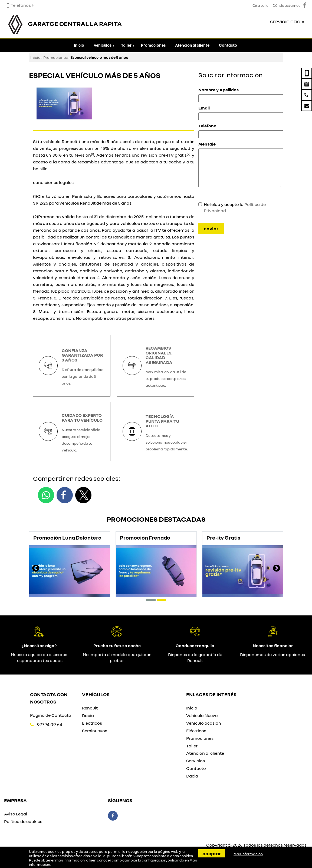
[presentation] (36, 569)
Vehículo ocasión (204, 723)
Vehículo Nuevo (202, 715)
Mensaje (207, 144)
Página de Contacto (51, 715)
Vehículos (103, 45)
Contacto (228, 45)
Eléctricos (92, 723)
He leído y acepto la (235, 207)
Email (204, 108)
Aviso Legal (16, 814)
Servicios (196, 761)
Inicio (79, 45)
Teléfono (207, 126)
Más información (248, 854)
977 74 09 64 (50, 725)
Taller (126, 45)
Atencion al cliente (192, 45)
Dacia (88, 715)
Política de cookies (23, 821)
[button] (151, 600)
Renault (90, 708)
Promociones (153, 45)
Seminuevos (95, 731)
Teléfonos (19, 5)
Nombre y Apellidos (219, 90)
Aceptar (212, 853)
